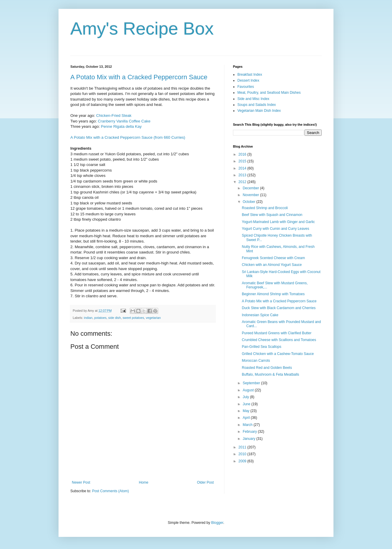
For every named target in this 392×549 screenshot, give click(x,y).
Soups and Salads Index (257, 105)
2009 (243, 461)
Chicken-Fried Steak (114, 116)
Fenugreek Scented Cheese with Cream (273, 258)
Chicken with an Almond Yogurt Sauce (272, 265)
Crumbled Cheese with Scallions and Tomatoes (279, 340)
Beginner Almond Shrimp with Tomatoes (273, 294)
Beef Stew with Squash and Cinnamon (272, 215)
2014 (243, 168)
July (246, 397)
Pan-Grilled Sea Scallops (261, 347)
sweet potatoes (133, 318)
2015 (243, 161)
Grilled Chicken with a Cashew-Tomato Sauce (278, 354)
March (248, 425)
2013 (243, 175)
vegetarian (153, 318)
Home (144, 482)
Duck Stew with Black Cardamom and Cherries (279, 308)
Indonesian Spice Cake (260, 315)
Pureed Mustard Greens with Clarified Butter (277, 333)
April (247, 418)
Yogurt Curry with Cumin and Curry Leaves (276, 229)
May (247, 411)
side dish (115, 318)
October (250, 202)
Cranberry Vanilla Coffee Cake (124, 121)
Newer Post (81, 482)
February (250, 432)
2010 (243, 454)
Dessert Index (248, 80)
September (252, 383)
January (250, 439)
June (247, 404)
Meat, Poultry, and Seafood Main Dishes (269, 93)
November (251, 195)
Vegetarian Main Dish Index (259, 111)
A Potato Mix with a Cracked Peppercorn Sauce (139, 77)
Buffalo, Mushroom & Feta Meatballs (270, 374)
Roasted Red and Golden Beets (267, 368)
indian (88, 318)
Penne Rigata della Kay (121, 126)
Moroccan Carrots (256, 361)
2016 (243, 154)
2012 (243, 182)
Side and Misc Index (253, 99)
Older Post (205, 482)
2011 (243, 447)
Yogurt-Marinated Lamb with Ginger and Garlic (278, 222)
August (249, 390)
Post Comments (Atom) (110, 491)
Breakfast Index (250, 75)
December (251, 188)
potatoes (100, 318)
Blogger (217, 523)
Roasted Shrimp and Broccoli (265, 208)
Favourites (246, 87)
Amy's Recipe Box (142, 29)
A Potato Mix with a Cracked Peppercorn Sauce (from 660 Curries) (128, 137)
